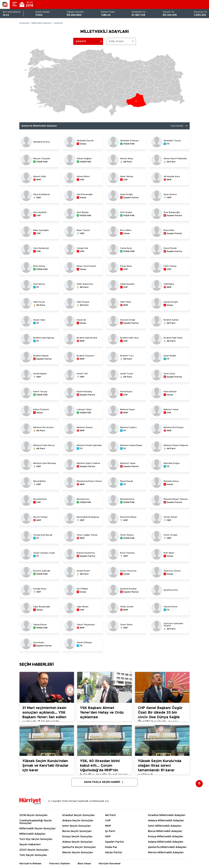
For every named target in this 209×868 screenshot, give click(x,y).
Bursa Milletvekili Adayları (165, 831)
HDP (39, 198)
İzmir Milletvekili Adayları (165, 826)
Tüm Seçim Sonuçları (33, 855)
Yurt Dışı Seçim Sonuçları (36, 839)
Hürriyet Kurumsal (110, 864)
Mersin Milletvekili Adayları (166, 852)
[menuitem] (108, 99)
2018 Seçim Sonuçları (33, 815)
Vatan (83, 144)
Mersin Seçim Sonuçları (78, 852)
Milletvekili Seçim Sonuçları (37, 829)
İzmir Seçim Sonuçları (76, 826)
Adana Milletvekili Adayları (166, 842)
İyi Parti (110, 831)
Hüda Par (111, 847)
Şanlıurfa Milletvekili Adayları (167, 847)
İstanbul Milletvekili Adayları (167, 815)
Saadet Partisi (131, 198)
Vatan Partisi (114, 852)
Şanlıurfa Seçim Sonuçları (79, 847)
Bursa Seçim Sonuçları (77, 831)
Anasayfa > (25, 23)
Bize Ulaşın (84, 864)
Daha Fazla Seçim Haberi (102, 782)
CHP (82, 180)
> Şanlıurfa (57, 23)
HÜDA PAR (129, 144)
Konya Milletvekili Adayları (166, 836)
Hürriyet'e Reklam (30, 864)
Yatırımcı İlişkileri (60, 864)
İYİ (168, 144)
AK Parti (128, 162)
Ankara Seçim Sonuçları (78, 821)
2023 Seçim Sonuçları (34, 850)
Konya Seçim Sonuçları (77, 836)
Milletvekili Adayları (41, 23)
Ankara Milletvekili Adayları (166, 821)
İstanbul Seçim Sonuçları (79, 815)
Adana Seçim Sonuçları (77, 842)
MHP (39, 180)
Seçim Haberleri (30, 844)
